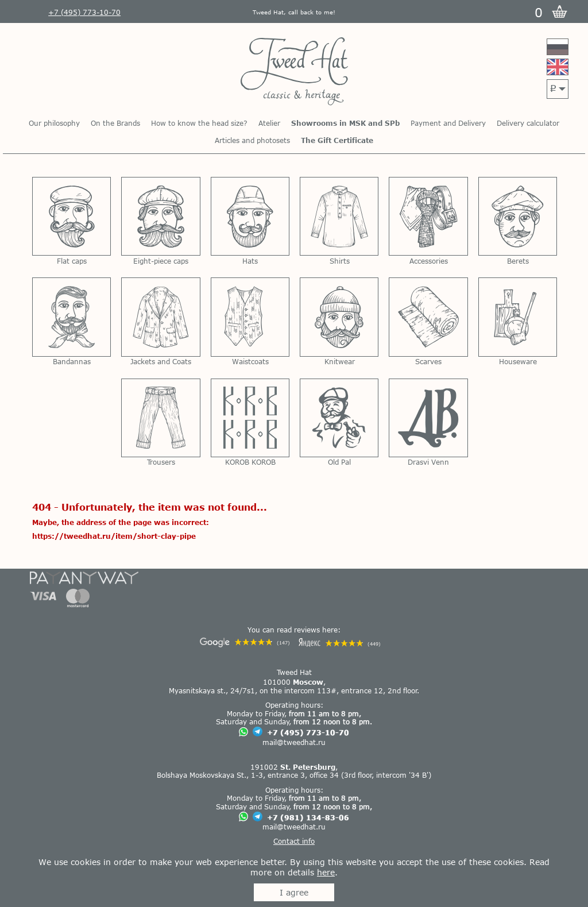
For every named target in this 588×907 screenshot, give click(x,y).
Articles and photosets (252, 140)
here (326, 872)
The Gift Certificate (337, 140)
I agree (294, 892)
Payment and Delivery (448, 123)
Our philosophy (54, 123)
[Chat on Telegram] (258, 732)
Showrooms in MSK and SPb (345, 123)
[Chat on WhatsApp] (243, 733)
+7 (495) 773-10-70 (308, 732)
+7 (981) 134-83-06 (308, 817)
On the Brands (115, 123)
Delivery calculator (528, 123)
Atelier (269, 123)
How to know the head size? (199, 123)
